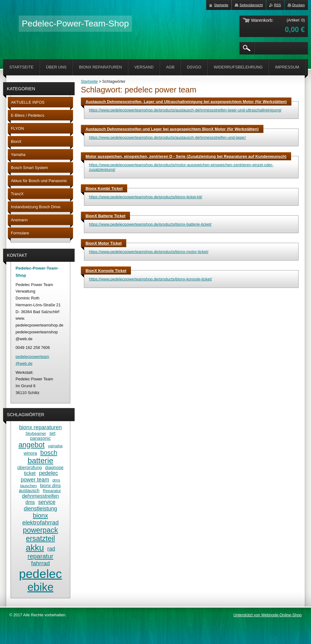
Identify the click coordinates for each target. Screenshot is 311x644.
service (47, 502)
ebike (40, 587)
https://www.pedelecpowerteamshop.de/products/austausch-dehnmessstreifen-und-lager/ (167, 137)
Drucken (299, 5)
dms (30, 502)
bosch (49, 453)
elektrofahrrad (41, 522)
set (52, 433)
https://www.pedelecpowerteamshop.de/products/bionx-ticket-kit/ (146, 197)
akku (35, 548)
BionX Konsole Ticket (106, 271)
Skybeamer (36, 433)
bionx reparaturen (40, 427)
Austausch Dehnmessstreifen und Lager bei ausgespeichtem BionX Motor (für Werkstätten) (172, 129)
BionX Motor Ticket (104, 243)
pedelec (40, 574)
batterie (41, 461)
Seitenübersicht (251, 5)
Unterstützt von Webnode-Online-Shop (267, 615)
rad (51, 549)
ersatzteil (40, 538)
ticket (30, 473)
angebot (31, 445)
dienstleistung (40, 509)
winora (30, 453)
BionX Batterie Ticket (105, 216)
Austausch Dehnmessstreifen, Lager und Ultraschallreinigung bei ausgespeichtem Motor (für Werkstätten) (186, 102)
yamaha (55, 446)
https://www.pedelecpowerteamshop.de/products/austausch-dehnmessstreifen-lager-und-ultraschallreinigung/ (185, 110)
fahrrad (40, 563)
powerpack (41, 530)
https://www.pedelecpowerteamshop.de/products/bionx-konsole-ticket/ (151, 279)
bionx (41, 515)
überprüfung (30, 468)
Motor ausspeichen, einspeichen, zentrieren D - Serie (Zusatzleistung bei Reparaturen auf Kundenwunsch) (186, 156)
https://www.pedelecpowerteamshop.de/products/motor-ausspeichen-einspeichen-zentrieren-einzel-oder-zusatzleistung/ (181, 167)
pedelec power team (39, 476)
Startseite (89, 81)
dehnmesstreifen (41, 496)
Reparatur (52, 491)
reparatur (41, 556)
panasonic (40, 438)
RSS (277, 5)
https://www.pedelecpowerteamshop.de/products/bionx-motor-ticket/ (149, 252)
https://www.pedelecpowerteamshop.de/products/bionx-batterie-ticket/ (150, 224)
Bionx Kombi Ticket (104, 188)
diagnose (54, 468)
